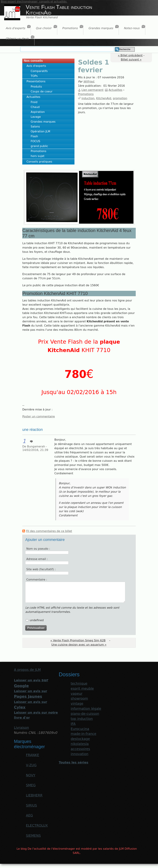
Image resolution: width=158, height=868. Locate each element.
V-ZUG (31, 765)
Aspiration (38, 112)
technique (79, 684)
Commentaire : (37, 580)
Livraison (21, 728)
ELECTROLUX (37, 826)
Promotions (38, 151)
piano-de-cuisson (85, 714)
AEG (29, 815)
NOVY (31, 775)
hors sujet (37, 156)
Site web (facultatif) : (41, 569)
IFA (73, 724)
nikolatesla (80, 744)
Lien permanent (92, 90)
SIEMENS (33, 836)
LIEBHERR (34, 795)
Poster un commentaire (39, 416)
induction (88, 98)
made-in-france (83, 734)
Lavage (36, 117)
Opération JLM (40, 131)
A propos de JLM (27, 670)
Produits (36, 87)
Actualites (33, 97)
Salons (35, 127)
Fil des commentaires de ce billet (49, 531)
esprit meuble (82, 689)
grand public (39, 146)
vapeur (76, 694)
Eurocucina (80, 729)
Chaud (35, 107)
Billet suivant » (131, 60)
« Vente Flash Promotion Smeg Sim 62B (78, 640)
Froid (34, 102)
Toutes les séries (73, 762)
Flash (34, 136)
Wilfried (89, 82)
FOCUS (35, 141)
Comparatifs (39, 71)
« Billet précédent (130, 55)
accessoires (80, 749)
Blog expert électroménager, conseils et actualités (34, 2)
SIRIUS (31, 805)
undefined (37, 620)
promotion (120, 98)
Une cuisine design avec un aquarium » (79, 645)
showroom (79, 699)
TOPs (34, 76)
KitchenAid (104, 98)
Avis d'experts (36, 66)
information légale (86, 709)
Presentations (36, 81)
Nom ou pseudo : (38, 549)
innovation (79, 754)
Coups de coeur (42, 91)
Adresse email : (37, 559)
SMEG (31, 785)
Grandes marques (43, 122)
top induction (82, 719)
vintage (77, 704)
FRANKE (33, 755)
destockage (80, 739)
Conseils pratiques (39, 162)
